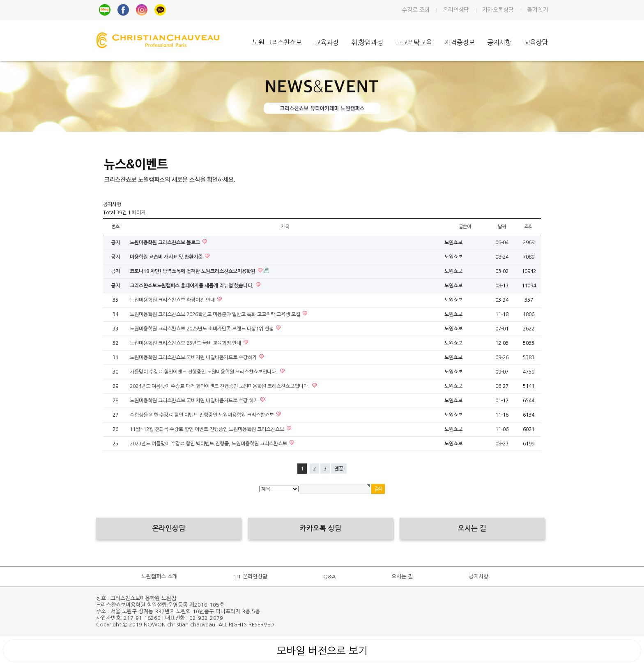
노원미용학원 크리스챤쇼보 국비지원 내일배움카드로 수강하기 (194, 358)
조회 (529, 227)
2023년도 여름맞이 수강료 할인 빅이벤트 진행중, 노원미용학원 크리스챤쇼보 (209, 444)
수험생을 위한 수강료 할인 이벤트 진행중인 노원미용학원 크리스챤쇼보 (202, 415)
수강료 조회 (415, 10)
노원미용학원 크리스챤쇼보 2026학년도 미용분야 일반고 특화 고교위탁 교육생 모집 (216, 314)
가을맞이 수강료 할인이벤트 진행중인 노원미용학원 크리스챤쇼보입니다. (204, 372)
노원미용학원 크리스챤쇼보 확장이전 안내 (173, 300)
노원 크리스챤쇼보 (277, 42)
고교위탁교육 (414, 42)
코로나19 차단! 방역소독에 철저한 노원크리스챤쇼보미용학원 (193, 271)
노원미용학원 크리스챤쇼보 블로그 (166, 243)
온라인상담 (456, 10)
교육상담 (536, 42)
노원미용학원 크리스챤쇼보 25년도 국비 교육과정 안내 (186, 343)
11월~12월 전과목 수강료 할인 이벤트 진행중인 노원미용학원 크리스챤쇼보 (208, 429)
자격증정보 (459, 42)
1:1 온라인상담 (250, 577)
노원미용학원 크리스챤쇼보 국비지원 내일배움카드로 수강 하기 (194, 401)
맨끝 (339, 469)
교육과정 (327, 42)
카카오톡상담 (498, 10)
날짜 (502, 227)
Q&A (329, 577)
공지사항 (499, 42)
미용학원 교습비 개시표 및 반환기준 (167, 257)
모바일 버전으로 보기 (322, 651)
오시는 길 (402, 577)
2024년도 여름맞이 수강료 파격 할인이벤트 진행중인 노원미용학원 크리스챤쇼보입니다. (220, 386)
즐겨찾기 (537, 10)
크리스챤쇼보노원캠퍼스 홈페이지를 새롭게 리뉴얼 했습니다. (192, 286)
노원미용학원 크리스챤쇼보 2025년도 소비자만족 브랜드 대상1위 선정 (202, 329)
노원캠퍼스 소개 (159, 577)
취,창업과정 (367, 42)
